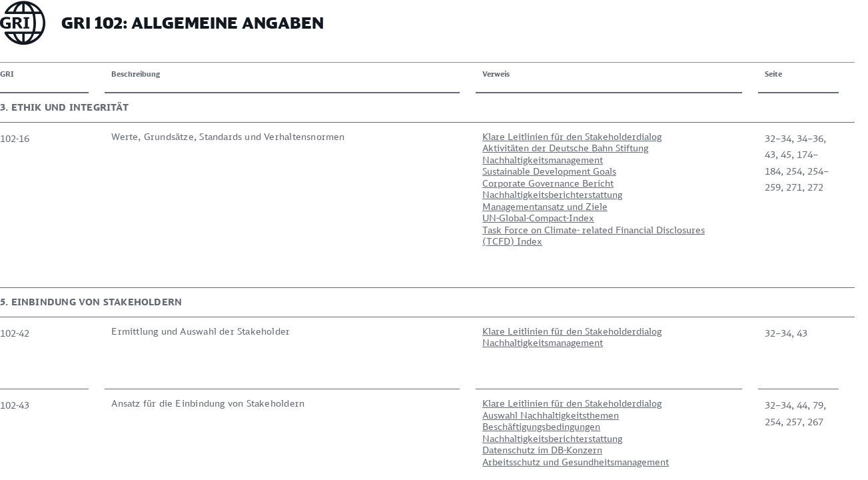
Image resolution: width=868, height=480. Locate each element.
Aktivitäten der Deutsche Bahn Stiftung (399, 148)
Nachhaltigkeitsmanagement (377, 160)
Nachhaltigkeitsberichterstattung (386, 194)
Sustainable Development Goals (383, 171)
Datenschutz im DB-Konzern (376, 385)
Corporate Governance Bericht (382, 183)
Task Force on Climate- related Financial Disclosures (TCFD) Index (428, 236)
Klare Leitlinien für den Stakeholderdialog (406, 136)
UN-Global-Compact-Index (372, 218)
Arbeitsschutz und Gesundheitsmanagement (410, 397)
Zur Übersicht (60, 442)
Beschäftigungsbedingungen (375, 362)
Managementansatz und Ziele (379, 206)
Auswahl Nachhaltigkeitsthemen (385, 350)
